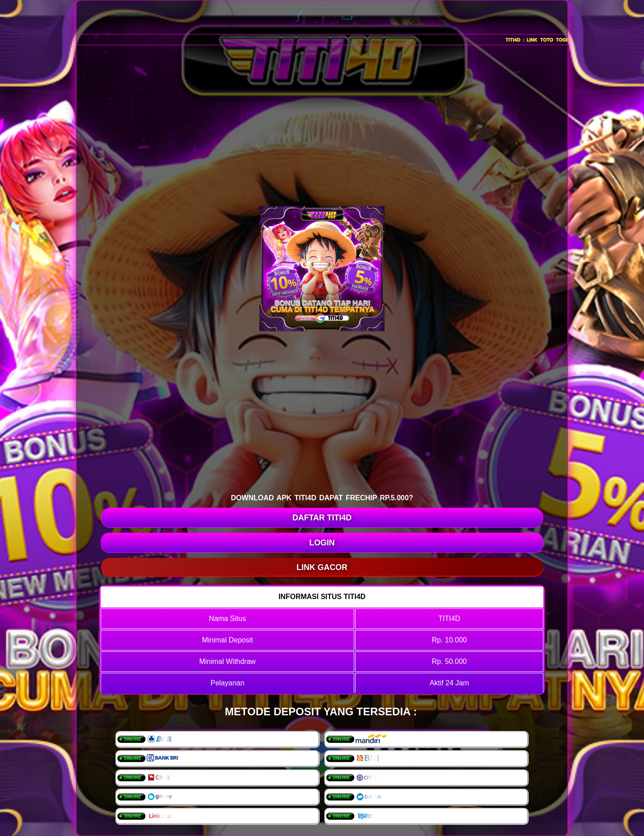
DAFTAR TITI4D (322, 518)
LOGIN (322, 543)
